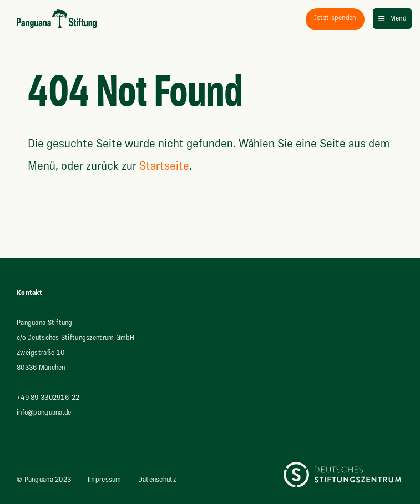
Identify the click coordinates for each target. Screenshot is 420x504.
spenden (335, 18)
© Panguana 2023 (44, 480)
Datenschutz (157, 480)
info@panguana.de (44, 413)
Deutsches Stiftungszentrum (327, 469)
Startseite (164, 166)
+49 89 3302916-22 (48, 398)
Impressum (105, 480)
